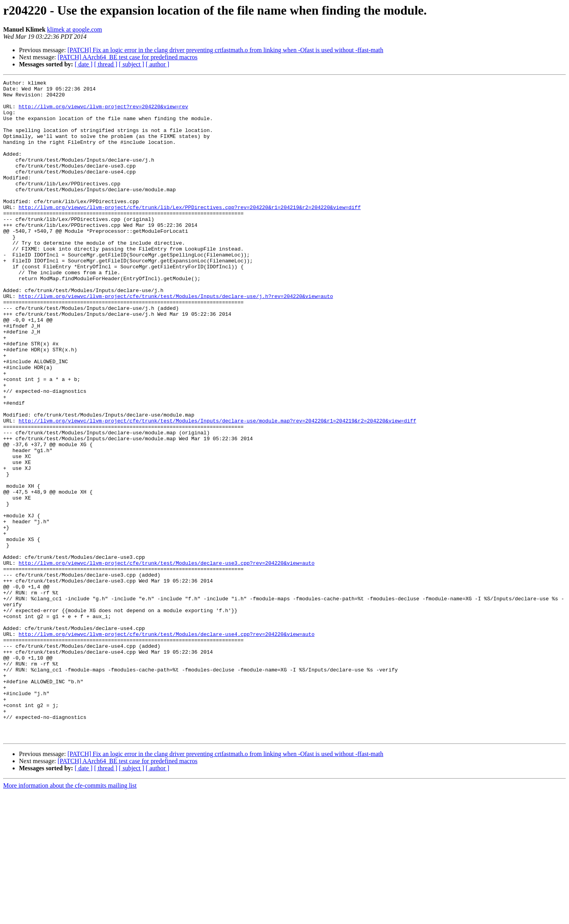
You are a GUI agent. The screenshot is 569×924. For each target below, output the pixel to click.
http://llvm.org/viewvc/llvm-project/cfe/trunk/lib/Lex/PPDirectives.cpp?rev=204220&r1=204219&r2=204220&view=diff (190, 233)
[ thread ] (106, 64)
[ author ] (158, 64)
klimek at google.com (74, 29)
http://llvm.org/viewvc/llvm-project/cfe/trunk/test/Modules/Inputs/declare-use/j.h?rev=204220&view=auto (176, 340)
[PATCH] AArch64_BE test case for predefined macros (128, 57)
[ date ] (84, 64)
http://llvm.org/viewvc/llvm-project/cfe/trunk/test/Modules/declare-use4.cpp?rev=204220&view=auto (167, 745)
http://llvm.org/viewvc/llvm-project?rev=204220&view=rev (103, 112)
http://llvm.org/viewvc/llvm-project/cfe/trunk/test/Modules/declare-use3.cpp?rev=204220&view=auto (167, 660)
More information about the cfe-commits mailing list (70, 917)
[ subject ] (132, 64)
